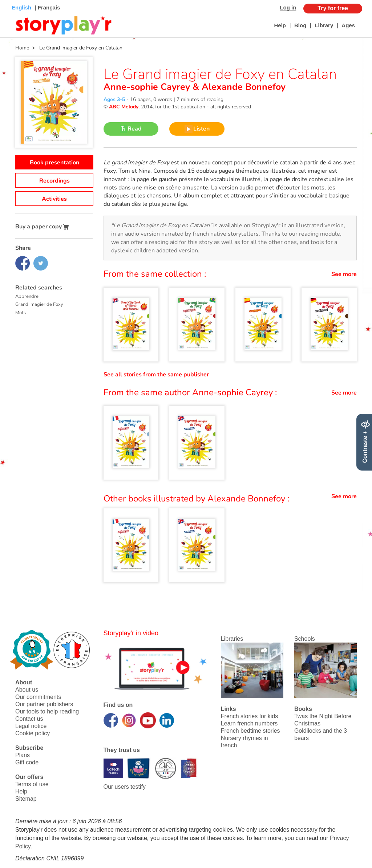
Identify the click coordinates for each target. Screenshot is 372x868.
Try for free (333, 8)
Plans (23, 755)
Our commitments (38, 697)
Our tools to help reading (47, 711)
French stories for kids (249, 716)
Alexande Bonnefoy (242, 87)
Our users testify (125, 787)
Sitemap (26, 799)
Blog (300, 25)
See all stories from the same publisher (156, 375)
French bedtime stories (250, 731)
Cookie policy (33, 733)
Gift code (27, 762)
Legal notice (31, 726)
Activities (54, 199)
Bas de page (15, 0)
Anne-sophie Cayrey (148, 87)
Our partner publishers (44, 704)
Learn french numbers (249, 723)
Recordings (54, 181)
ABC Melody (124, 107)
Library (324, 25)
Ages (348, 25)
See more (344, 274)
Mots (21, 313)
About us (27, 690)
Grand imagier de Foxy (39, 304)
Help (280, 25)
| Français (46, 7)
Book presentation (54, 163)
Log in (288, 7)
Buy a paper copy (42, 227)
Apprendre (27, 296)
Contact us (29, 719)
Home (22, 48)
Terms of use (32, 784)
